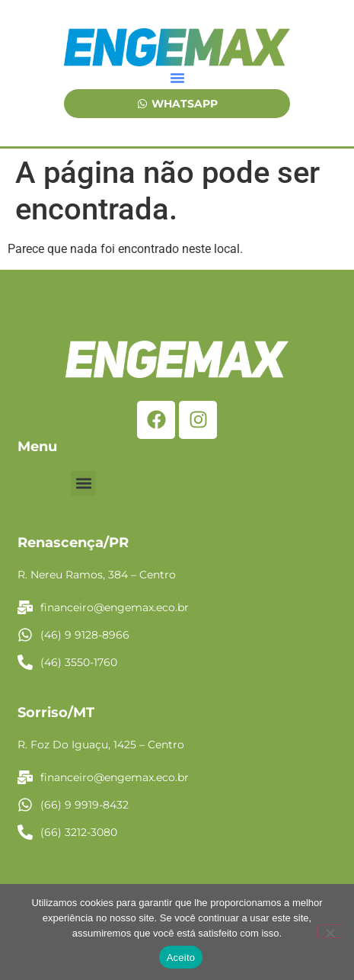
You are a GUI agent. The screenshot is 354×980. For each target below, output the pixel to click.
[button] (177, 78)
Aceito (181, 958)
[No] (330, 931)
